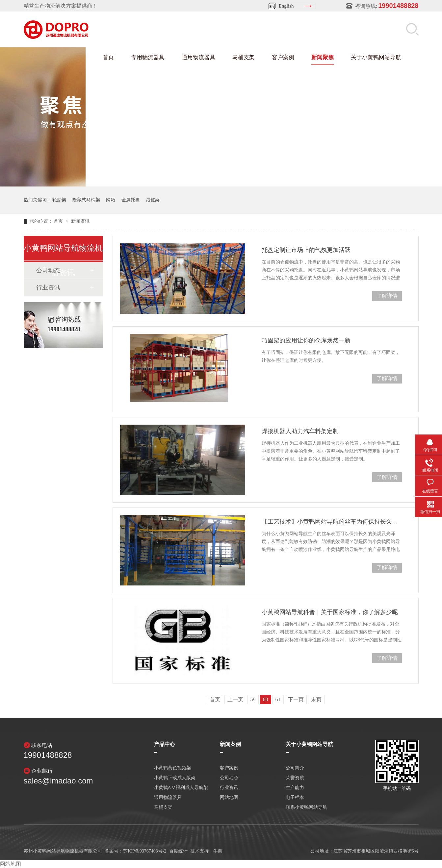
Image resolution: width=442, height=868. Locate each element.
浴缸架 (153, 200)
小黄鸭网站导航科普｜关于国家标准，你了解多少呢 (330, 612)
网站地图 (229, 798)
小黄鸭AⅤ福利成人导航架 (181, 788)
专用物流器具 (148, 57)
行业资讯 (48, 287)
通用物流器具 (198, 57)
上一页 (235, 699)
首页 (108, 57)
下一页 (296, 699)
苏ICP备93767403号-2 (145, 851)
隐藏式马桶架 (86, 200)
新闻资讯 (80, 221)
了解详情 (387, 296)
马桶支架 (244, 57)
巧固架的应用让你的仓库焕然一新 (306, 340)
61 (278, 699)
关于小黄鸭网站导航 (376, 57)
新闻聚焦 (323, 57)
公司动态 (229, 778)
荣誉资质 (295, 778)
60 (266, 699)
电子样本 (295, 798)
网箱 (111, 200)
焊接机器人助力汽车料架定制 (300, 431)
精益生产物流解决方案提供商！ (61, 6)
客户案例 (283, 57)
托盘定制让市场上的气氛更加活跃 (306, 250)
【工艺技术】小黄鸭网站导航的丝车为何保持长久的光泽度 (332, 522)
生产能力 (295, 788)
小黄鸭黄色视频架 (172, 768)
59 (253, 699)
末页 (316, 699)
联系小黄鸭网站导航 (306, 807)
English (286, 6)
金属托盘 (131, 200)
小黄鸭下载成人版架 (175, 778)
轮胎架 (59, 200)
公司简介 (295, 768)
